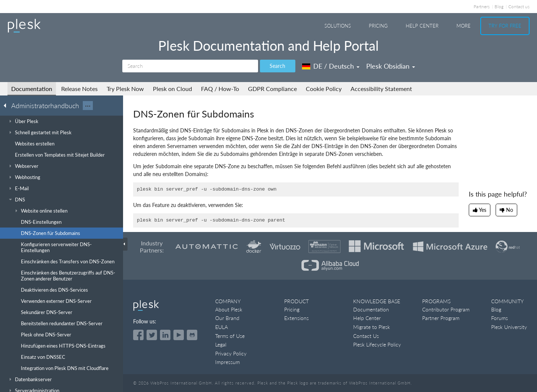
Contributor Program (446, 309)
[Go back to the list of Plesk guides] (7, 105)
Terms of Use (230, 336)
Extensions (296, 318)
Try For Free (505, 26)
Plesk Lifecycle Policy (377, 344)
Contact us (519, 7)
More (464, 26)
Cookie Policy (324, 89)
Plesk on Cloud (172, 89)
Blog (499, 7)
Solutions (338, 26)
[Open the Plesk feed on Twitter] (152, 335)
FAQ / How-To (220, 89)
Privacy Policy (231, 353)
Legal (221, 344)
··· (88, 106)
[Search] (190, 66)
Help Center (422, 26)
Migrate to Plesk (372, 327)
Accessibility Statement (381, 89)
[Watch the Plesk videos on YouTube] (179, 335)
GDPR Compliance (272, 89)
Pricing (378, 26)
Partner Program (441, 318)
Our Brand (227, 318)
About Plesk (229, 309)
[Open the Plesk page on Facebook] (138, 335)
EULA (222, 327)
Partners (482, 7)
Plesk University (509, 327)
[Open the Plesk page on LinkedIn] (165, 335)
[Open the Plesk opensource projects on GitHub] (192, 335)
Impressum (227, 362)
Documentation (32, 89)
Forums (500, 318)
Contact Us (366, 336)
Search (277, 66)
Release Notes (79, 89)
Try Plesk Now (125, 89)
